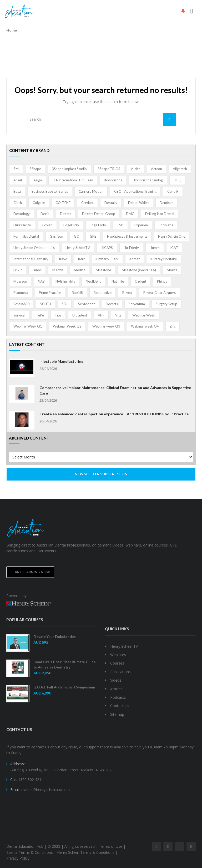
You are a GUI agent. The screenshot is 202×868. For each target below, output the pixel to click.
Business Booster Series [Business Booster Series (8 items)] (50, 191)
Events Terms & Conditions (30, 852)
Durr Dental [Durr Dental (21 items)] (22, 225)
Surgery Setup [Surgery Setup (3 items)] (166, 304)
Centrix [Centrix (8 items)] (173, 191)
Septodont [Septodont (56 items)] (86, 304)
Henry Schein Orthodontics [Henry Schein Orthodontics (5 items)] (34, 248)
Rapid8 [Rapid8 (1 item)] (77, 293)
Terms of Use (111, 846)
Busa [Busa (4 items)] (17, 191)
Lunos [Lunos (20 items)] (37, 270)
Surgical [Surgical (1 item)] (19, 315)
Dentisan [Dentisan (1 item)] (166, 203)
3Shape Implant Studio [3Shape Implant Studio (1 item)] (69, 169)
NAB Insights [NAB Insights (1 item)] (65, 281)
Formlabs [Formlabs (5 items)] (166, 225)
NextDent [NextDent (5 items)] (93, 281)
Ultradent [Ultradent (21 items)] (80, 315)
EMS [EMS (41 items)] (120, 225)
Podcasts (118, 697)
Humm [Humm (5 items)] (155, 248)
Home (12, 30)
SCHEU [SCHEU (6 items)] (46, 304)
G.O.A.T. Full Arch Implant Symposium (64, 687)
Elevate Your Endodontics (55, 637)
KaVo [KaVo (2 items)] (63, 259)
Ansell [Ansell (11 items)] (18, 180)
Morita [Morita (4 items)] (172, 270)
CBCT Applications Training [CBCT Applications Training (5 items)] (135, 191)
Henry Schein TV (124, 646)
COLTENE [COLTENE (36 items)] (63, 203)
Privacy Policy (18, 858)
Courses (117, 663)
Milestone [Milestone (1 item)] (103, 270)
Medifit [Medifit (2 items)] (79, 270)
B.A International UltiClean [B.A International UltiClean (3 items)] (73, 180)
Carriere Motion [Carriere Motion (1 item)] (91, 191)
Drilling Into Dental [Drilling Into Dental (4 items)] (160, 214)
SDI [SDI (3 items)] (65, 304)
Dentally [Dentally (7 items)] (111, 203)
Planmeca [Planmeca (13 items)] (21, 293)
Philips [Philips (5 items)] (162, 281)
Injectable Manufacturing (61, 361)
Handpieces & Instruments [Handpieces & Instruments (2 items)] (127, 236)
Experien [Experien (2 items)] (141, 225)
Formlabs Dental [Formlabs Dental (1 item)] (26, 236)
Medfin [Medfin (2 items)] (58, 270)
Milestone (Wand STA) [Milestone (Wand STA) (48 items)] (139, 270)
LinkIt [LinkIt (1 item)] (18, 270)
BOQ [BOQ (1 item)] (178, 180)
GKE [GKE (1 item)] (93, 236)
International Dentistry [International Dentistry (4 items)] (31, 259)
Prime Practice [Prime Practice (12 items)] (50, 293)
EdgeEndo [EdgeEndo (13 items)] (71, 225)
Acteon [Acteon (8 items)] (156, 169)
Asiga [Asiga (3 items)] (38, 180)
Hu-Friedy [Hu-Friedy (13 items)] (131, 248)
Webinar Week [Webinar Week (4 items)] (144, 315)
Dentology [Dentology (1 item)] (22, 214)
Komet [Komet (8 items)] (135, 259)
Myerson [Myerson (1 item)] (20, 281)
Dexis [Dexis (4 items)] (45, 214)
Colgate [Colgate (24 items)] (39, 203)
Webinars (118, 655)
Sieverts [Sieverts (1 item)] (112, 304)
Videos (116, 680)
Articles (116, 689)
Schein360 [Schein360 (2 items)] (21, 304)
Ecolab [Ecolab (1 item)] (47, 225)
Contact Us (120, 706)
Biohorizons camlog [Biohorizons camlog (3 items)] (148, 180)
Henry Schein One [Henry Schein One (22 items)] (172, 236)
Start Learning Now (30, 572)
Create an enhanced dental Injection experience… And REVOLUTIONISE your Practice (114, 414)
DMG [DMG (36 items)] (130, 214)
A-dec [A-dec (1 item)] (136, 169)
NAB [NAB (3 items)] (41, 281)
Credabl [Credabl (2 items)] (87, 203)
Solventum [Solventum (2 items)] (137, 304)
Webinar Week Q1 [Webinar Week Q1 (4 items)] (28, 326)
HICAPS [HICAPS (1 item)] (107, 248)
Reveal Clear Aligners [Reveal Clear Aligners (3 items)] (160, 293)
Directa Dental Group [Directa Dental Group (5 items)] (99, 214)
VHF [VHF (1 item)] (101, 315)
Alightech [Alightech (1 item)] (180, 169)
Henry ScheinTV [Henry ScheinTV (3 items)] (78, 248)
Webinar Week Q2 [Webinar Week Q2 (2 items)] (67, 326)
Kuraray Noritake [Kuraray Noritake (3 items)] (164, 259)
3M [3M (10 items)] (16, 169)
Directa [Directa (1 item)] (66, 214)
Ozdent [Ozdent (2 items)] (140, 281)
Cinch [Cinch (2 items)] (18, 203)
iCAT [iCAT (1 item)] (174, 248)
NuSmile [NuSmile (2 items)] (118, 281)
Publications (120, 672)
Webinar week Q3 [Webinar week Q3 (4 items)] (106, 326)
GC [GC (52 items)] (76, 236)
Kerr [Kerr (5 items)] (81, 259)
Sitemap (117, 714)
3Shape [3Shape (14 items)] (35, 169)
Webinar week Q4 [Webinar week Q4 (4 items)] (145, 326)
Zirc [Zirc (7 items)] (173, 326)
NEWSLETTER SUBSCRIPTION (101, 474)
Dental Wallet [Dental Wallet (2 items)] (138, 203)
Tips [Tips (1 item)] (58, 315)
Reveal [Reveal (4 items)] (127, 293)
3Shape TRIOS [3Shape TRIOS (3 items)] (109, 169)
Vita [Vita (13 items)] (118, 315)
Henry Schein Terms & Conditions (86, 852)
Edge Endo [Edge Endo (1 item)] (98, 225)
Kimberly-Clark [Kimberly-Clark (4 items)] (107, 259)
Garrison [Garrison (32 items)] (56, 236)
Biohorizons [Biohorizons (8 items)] (113, 180)
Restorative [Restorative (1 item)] (103, 293)
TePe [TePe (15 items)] (40, 315)
